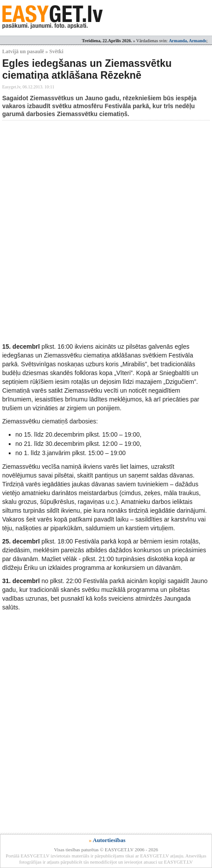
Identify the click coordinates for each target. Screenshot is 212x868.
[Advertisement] (106, 231)
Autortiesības (109, 840)
